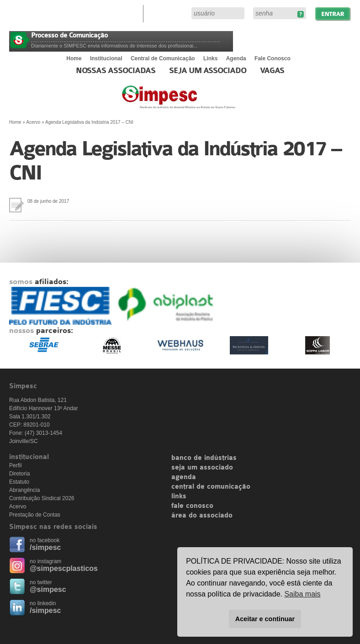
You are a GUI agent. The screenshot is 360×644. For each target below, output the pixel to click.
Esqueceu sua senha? (300, 14)
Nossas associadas (116, 71)
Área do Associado (169, 13)
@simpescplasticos (64, 568)
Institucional (106, 58)
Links (210, 58)
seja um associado (202, 468)
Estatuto (19, 482)
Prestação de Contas (35, 515)
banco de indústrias (204, 458)
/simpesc (45, 547)
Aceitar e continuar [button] (265, 619)
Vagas (272, 71)
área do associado (202, 516)
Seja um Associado (208, 71)
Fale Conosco (273, 58)
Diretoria (19, 474)
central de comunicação (211, 487)
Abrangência (24, 490)
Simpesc (201, 101)
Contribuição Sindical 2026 (42, 498)
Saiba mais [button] (302, 594)
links (179, 496)
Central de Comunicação (163, 58)
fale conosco (192, 506)
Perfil (15, 465)
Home (74, 58)
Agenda (236, 58)
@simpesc (48, 589)
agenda (184, 477)
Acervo (33, 122)
